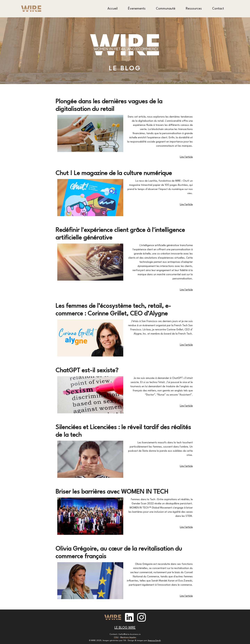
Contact (218, 9)
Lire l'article (186, 157)
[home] (31, 9)
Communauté (166, 9)
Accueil (112, 9)
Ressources (194, 9)
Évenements (137, 9)
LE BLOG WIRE (125, 628)
